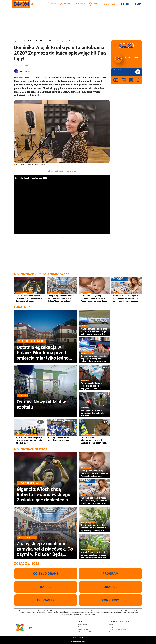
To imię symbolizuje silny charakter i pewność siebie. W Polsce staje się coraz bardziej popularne (94, 298)
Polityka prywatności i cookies (117, 629)
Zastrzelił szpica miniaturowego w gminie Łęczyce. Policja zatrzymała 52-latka (94, 440)
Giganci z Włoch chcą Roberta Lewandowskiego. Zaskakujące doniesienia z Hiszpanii (29, 298)
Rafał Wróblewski (25, 71)
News (21, 41)
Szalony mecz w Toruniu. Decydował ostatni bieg (62, 439)
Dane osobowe (113, 632)
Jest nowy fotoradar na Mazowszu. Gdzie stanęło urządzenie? (94, 413)
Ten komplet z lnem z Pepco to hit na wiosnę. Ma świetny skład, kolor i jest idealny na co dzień (127, 298)
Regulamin (112, 624)
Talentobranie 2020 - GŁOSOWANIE (62, 171)
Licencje (111, 627)
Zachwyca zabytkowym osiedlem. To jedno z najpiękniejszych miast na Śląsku (94, 386)
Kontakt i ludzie (82, 624)
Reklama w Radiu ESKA (85, 632)
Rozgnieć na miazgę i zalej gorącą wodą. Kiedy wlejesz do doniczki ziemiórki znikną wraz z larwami (94, 555)
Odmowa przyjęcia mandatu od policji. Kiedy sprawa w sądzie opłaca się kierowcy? (94, 359)
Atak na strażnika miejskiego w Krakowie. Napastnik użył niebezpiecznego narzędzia (94, 331)
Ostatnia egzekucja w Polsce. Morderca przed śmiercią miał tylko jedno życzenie (46, 350)
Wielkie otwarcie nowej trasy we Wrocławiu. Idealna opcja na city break (29, 440)
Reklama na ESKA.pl (84, 629)
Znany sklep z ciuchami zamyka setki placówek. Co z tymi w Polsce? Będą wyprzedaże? (62, 298)
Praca (80, 627)
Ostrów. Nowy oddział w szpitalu (46, 402)
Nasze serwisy (78, 638)
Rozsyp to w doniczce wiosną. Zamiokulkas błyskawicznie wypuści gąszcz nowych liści (94, 528)
